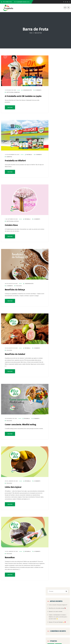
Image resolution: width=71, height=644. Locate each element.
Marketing (17, 93)
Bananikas (10, 557)
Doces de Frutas (30, 623)
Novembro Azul (57, 187)
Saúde (55, 196)
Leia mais (10, 108)
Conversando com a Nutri (59, 149)
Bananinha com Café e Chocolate (34, 610)
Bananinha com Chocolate (32, 612)
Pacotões (64, 190)
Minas (55, 180)
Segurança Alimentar (58, 199)
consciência (60, 146)
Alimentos (56, 133)
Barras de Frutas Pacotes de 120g (34, 620)
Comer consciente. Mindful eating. (22, 424)
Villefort (55, 202)
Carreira (55, 143)
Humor (62, 168)
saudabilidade (61, 193)
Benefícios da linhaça (16, 290)
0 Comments (38, 90)
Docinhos (60, 158)
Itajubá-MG (56, 174)
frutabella (29, 155)
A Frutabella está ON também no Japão (24, 96)
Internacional (64, 171)
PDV (54, 193)
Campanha (63, 140)
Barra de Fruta (62, 137)
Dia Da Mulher (63, 152)
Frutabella (55, 168)
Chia (54, 146)
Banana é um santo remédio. (61, 84)
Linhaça (55, 177)
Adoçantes (63, 124)
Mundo (55, 183)
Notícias (16, 221)
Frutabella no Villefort (16, 161)
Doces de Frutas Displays (32, 625)
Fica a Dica (19, 286)
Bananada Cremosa (31, 615)
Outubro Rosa (12, 225)
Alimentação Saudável (58, 130)
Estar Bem (63, 162)
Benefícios (56, 140)
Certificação (62, 143)
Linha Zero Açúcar (14, 487)
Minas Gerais (61, 180)
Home (31, 33)
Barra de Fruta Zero (31, 617)
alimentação (56, 127)
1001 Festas (56, 124)
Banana (55, 137)
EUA (54, 165)
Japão (62, 174)
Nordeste (61, 183)
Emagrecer (56, 162)
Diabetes (55, 152)
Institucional (10, 93)
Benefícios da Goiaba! (16, 354)
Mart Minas (62, 177)
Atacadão (62, 133)
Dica (62, 155)
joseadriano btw (27, 90)
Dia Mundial (56, 155)
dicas (55, 158)
